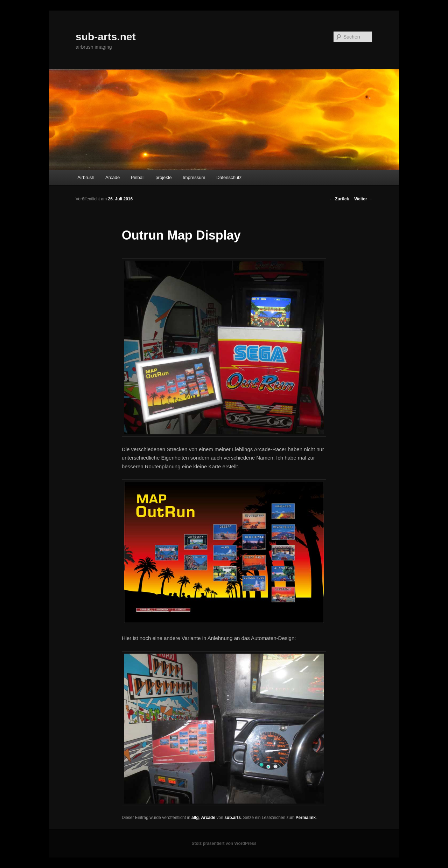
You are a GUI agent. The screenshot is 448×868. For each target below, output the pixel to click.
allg (195, 818)
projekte (163, 177)
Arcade (113, 177)
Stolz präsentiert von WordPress (224, 843)
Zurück (339, 199)
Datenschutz (229, 177)
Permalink (306, 818)
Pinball (138, 177)
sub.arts (233, 818)
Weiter (363, 199)
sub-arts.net (106, 37)
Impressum (194, 177)
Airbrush (86, 177)
